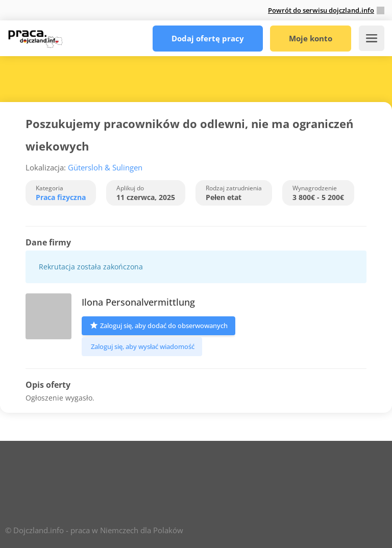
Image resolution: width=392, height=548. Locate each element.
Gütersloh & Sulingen (106, 167)
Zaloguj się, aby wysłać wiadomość (142, 346)
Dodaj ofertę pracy (208, 38)
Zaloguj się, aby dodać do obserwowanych (158, 325)
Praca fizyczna (61, 197)
